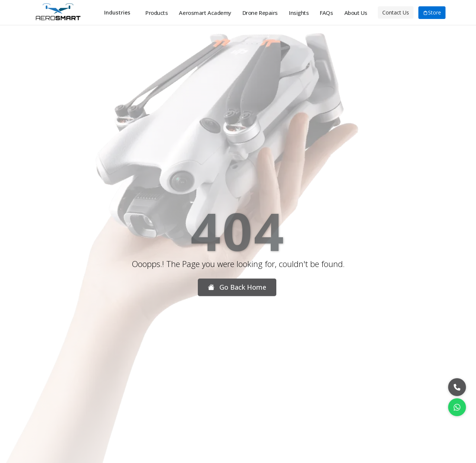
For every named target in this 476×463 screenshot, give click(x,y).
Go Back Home (237, 287)
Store (432, 13)
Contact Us (396, 12)
